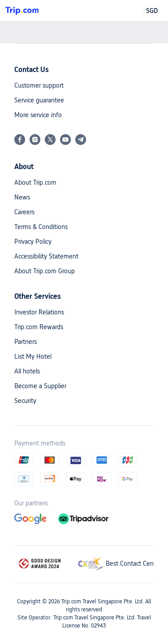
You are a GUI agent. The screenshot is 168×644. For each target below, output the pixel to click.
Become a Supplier (40, 386)
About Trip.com (35, 182)
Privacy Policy (33, 241)
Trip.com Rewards (39, 327)
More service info (38, 115)
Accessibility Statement (46, 256)
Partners (26, 342)
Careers (24, 212)
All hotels (27, 371)
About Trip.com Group (45, 271)
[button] (145, 11)
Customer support (39, 85)
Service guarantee (39, 100)
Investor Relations (39, 312)
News (22, 197)
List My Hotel (33, 356)
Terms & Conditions (41, 227)
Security (25, 401)
